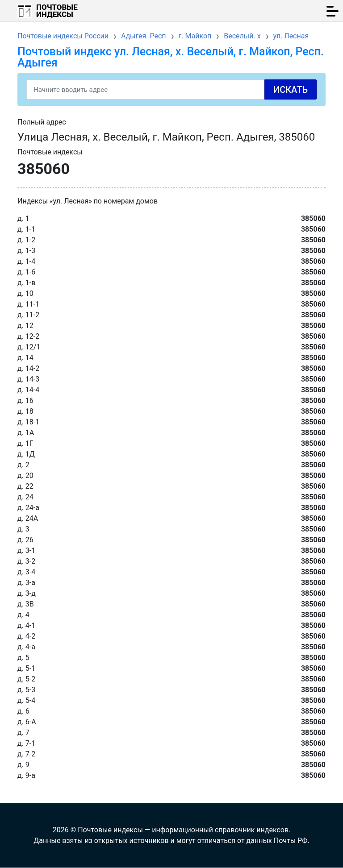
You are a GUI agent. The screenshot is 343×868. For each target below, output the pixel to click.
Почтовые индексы (57, 11)
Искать (291, 90)
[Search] (171, 89)
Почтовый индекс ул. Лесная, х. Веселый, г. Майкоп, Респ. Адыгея (171, 57)
